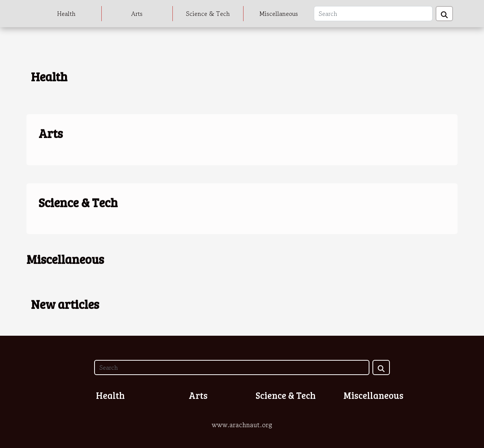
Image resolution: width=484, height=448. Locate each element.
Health (66, 14)
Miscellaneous (279, 14)
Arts (137, 14)
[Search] (373, 14)
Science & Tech (208, 14)
